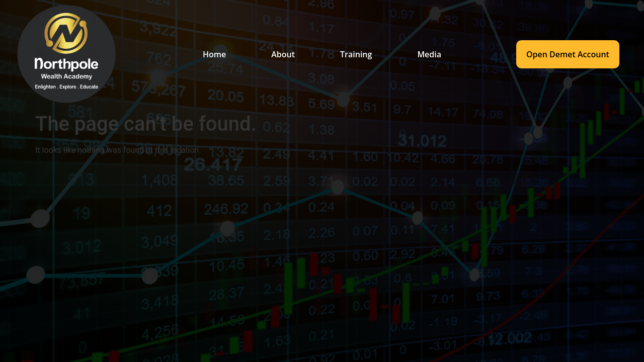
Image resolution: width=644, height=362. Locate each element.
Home (214, 54)
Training (356, 54)
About (283, 54)
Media (429, 54)
